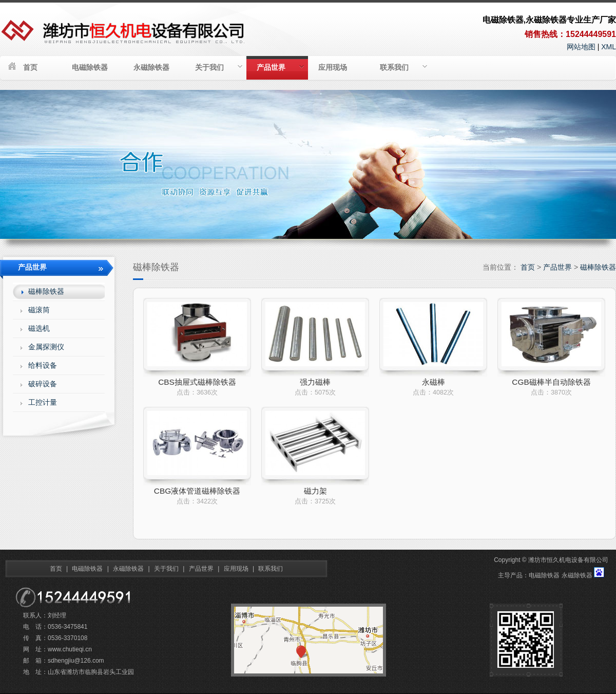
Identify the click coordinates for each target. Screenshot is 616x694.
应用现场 (333, 67)
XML (609, 47)
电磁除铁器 (90, 67)
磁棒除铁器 (598, 267)
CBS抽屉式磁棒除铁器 (197, 382)
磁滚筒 (39, 310)
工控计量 (43, 402)
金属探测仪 (46, 347)
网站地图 (581, 47)
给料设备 (43, 365)
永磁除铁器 (151, 67)
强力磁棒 (315, 382)
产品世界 (280, 67)
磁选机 (39, 328)
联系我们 (403, 67)
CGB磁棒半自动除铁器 (551, 382)
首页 (30, 67)
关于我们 (219, 67)
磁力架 (315, 491)
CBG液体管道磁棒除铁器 (197, 491)
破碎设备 (43, 384)
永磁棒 (434, 382)
